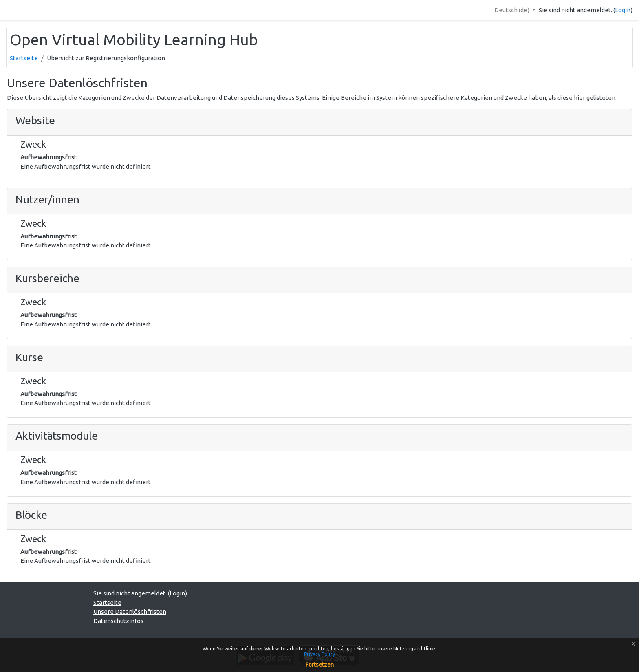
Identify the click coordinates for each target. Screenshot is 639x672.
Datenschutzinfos (118, 621)
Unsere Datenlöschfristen (130, 611)
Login (623, 10)
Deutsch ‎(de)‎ (512, 10)
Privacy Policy (319, 654)
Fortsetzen (320, 665)
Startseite (24, 58)
